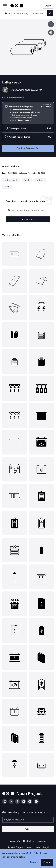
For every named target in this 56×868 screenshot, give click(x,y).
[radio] (28, 113)
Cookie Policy (33, 853)
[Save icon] (51, 24)
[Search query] (28, 210)
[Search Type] (7, 13)
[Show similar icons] (51, 32)
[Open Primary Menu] (5, 6)
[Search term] (30, 13)
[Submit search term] (50, 13)
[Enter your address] (28, 820)
